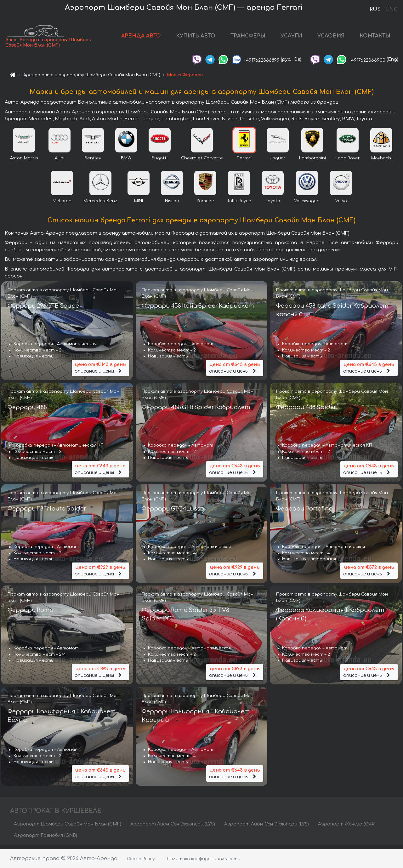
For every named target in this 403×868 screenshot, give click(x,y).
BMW (126, 162)
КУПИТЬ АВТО (196, 38)
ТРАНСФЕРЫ (248, 38)
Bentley (93, 162)
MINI (139, 205)
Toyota (273, 205)
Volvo (341, 205)
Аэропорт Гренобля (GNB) (45, 839)
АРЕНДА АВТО (141, 38)
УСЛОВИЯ (331, 38)
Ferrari (244, 162)
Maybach (381, 162)
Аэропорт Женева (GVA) (347, 828)
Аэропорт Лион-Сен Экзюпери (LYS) (173, 828)
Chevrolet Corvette (202, 162)
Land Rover (348, 162)
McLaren (62, 205)
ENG (392, 9)
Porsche (205, 205)
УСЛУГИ (291, 38)
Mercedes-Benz (100, 205)
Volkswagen (307, 205)
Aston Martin (24, 162)
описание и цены (100, 371)
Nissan (172, 205)
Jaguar (278, 162)
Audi (60, 162)
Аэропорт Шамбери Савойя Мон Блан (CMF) (68, 828)
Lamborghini (312, 162)
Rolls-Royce (239, 205)
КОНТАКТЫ (375, 38)
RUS (375, 9)
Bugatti (159, 162)
